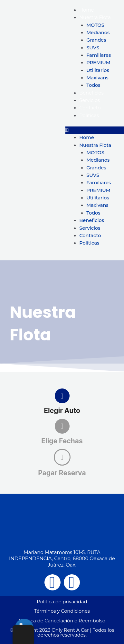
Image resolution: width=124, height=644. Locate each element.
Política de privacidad (62, 602)
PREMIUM (98, 63)
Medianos (98, 33)
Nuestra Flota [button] (95, 17)
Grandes (96, 40)
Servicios (90, 100)
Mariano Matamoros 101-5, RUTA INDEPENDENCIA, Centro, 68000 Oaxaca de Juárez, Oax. (62, 558)
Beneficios (91, 93)
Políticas (89, 116)
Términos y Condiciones (62, 611)
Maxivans (97, 78)
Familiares (99, 55)
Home (86, 10)
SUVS (93, 48)
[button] (95, 130)
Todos (93, 85)
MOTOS (95, 25)
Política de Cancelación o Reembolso (62, 621)
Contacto (90, 108)
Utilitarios (98, 70)
